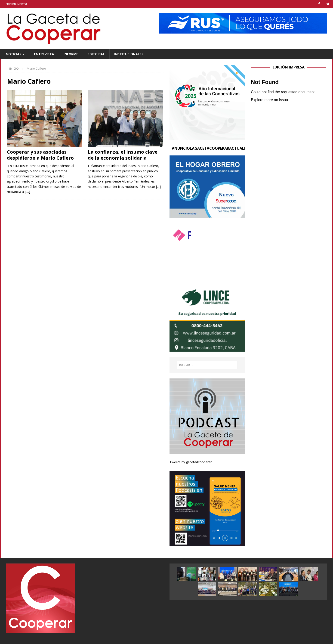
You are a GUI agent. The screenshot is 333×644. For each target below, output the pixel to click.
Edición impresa (17, 4)
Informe (71, 54)
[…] (28, 192)
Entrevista (44, 54)
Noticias (14, 54)
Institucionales (129, 54)
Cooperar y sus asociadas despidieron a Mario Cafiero (40, 155)
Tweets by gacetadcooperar (191, 462)
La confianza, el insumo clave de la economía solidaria (123, 155)
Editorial (96, 54)
